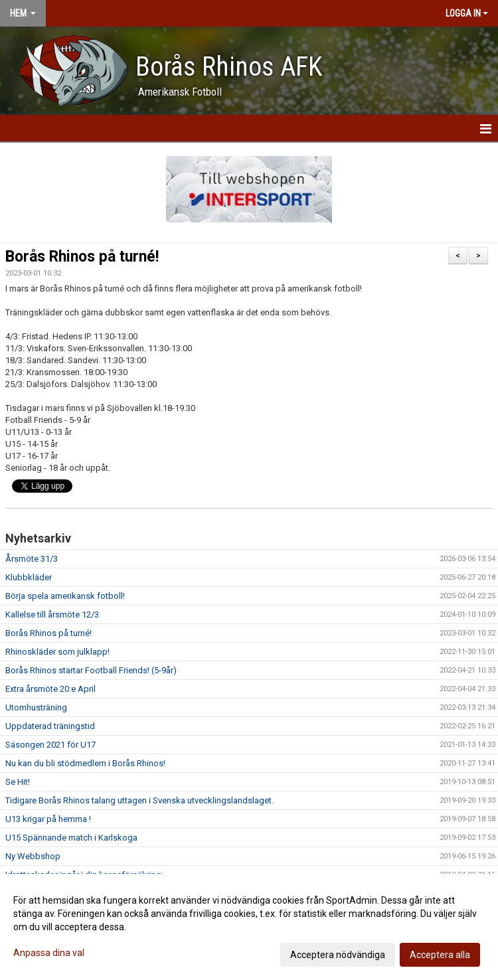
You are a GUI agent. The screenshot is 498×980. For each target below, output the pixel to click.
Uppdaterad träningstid (50, 726)
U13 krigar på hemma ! (48, 819)
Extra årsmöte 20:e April (50, 689)
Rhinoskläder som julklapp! (57, 652)
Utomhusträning (36, 707)
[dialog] (249, 927)
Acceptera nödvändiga (338, 955)
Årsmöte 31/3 (32, 559)
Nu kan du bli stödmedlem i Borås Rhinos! (85, 763)
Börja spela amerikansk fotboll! (65, 596)
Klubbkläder (29, 577)
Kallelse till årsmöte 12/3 (52, 614)
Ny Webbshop (33, 856)
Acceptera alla (440, 955)
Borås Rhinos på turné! (82, 257)
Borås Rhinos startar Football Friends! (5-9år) (91, 670)
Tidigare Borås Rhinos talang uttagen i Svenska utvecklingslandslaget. (139, 800)
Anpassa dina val (49, 953)
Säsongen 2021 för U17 (50, 745)
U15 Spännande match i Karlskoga (71, 838)
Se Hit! (18, 782)
